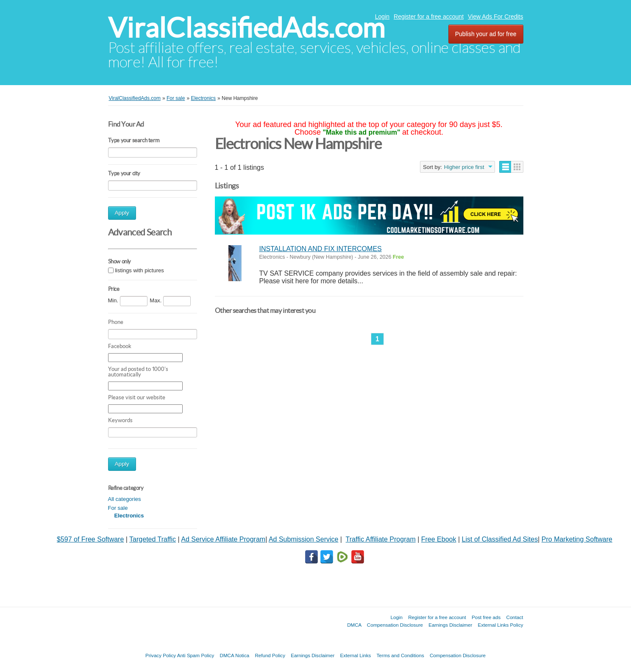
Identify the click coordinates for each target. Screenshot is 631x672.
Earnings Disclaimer (450, 625)
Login (382, 17)
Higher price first (464, 167)
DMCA (354, 625)
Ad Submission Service (304, 539)
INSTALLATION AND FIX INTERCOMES (321, 249)
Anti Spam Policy (196, 655)
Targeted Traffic (153, 539)
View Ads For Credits (495, 17)
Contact (515, 617)
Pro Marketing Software (577, 539)
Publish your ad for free (486, 34)
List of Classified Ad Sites (500, 539)
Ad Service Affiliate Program (223, 539)
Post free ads (486, 617)
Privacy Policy (161, 655)
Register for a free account (429, 17)
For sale (118, 508)
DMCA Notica (235, 655)
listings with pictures (139, 270)
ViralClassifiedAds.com (246, 28)
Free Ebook (439, 539)
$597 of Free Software (90, 539)
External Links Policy (501, 625)
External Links (356, 655)
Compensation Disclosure (395, 625)
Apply (122, 213)
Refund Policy (270, 655)
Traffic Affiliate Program (381, 539)
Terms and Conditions (400, 655)
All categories (125, 499)
